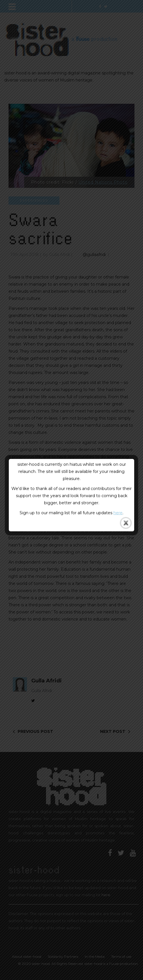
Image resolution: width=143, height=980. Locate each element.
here (118, 513)
